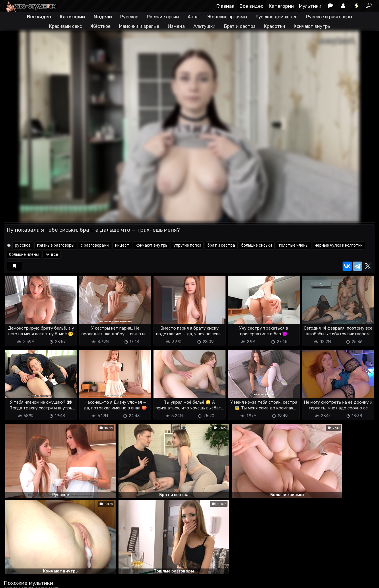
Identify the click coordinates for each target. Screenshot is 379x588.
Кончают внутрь (312, 26)
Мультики (310, 6)
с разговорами (95, 245)
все (51, 255)
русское (23, 245)
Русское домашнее (277, 17)
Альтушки (204, 26)
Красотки (274, 26)
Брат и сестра (240, 26)
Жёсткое (100, 26)
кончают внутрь (151, 245)
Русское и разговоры (329, 17)
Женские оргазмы (227, 17)
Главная (225, 6)
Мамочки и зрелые (139, 26)
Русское (129, 17)
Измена (176, 26)
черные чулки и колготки (339, 245)
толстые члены (293, 245)
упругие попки (187, 245)
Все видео (252, 6)
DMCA (13, 580)
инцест (122, 245)
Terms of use (33, 580)
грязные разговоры (56, 245)
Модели (103, 17)
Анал (193, 17)
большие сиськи (257, 245)
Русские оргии (163, 17)
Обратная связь (64, 580)
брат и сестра (221, 245)
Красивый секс (66, 26)
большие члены (24, 255)
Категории (281, 6)
